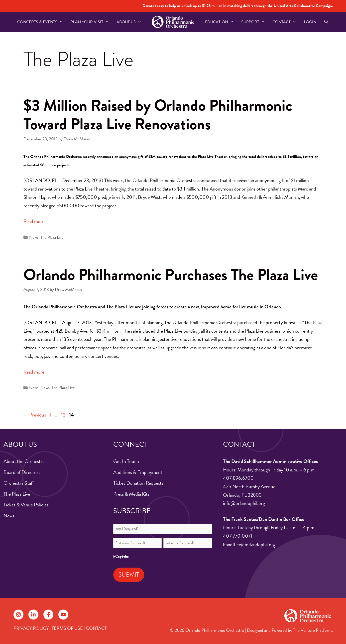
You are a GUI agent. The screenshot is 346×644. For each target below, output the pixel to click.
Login (310, 22)
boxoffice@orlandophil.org (249, 544)
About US (131, 22)
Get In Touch (126, 461)
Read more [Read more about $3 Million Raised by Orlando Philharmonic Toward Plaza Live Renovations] (34, 221)
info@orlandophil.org (244, 503)
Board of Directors (22, 472)
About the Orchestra (24, 461)
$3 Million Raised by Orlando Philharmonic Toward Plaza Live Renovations (158, 115)
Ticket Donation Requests (138, 483)
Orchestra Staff (19, 483)
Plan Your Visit (92, 22)
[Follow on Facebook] (48, 615)
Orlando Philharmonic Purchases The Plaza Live (171, 275)
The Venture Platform (312, 630)
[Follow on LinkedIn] (33, 615)
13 (64, 415)
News (34, 237)
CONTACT (96, 628)
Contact (286, 22)
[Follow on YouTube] (63, 615)
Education (221, 22)
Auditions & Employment (138, 472)
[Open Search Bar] (326, 22)
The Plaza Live (52, 237)
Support (255, 22)
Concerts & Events (42, 22)
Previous (35, 415)
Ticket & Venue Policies (26, 505)
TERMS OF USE (67, 628)
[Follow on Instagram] (18, 615)
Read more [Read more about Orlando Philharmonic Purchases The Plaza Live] (34, 372)
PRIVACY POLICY (31, 628)
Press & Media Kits (131, 494)
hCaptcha (121, 556)
